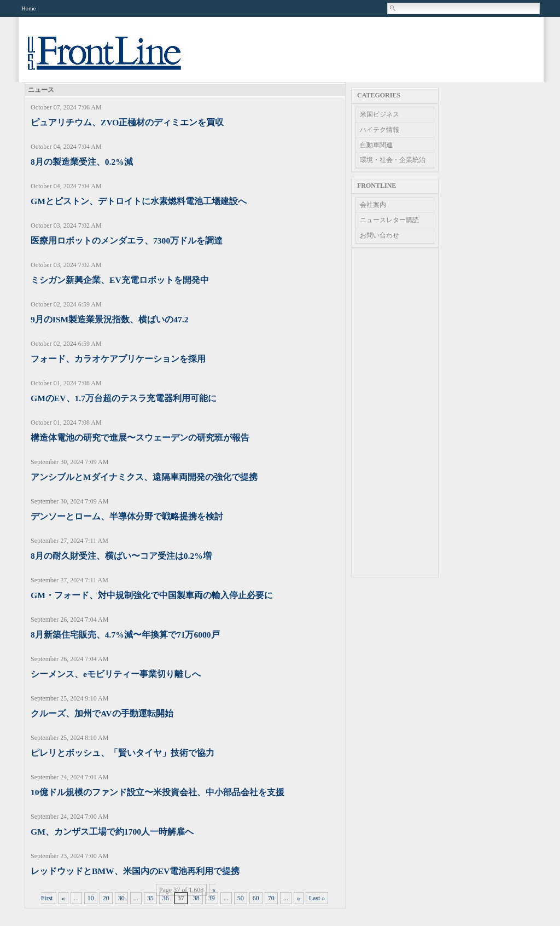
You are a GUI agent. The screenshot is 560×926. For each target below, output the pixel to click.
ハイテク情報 (380, 130)
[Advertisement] (395, 413)
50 (241, 898)
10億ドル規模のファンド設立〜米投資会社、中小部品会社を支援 (157, 792)
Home (28, 8)
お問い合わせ (380, 235)
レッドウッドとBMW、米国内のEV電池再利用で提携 (135, 871)
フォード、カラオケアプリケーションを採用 (118, 359)
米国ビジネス (380, 114)
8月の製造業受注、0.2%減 (82, 162)
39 (212, 898)
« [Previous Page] (63, 898)
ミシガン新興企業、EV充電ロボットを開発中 (120, 280)
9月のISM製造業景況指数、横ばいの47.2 (110, 319)
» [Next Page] (299, 898)
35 (150, 898)
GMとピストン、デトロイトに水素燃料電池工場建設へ (139, 201)
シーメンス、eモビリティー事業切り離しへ (116, 674)
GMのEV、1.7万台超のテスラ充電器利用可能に (124, 398)
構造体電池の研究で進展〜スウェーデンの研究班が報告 (140, 438)
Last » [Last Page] (317, 898)
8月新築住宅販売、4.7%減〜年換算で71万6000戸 (125, 635)
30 (121, 898)
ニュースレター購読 (389, 220)
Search (393, 8)
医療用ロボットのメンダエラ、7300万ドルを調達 (127, 241)
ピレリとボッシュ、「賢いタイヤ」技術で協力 (122, 753)
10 (91, 898)
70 (271, 898)
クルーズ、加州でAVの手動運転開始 (102, 713)
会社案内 (373, 205)
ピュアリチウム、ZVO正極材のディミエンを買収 (127, 122)
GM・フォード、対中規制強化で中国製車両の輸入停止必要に (152, 595)
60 (256, 898)
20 (106, 898)
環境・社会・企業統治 (393, 160)
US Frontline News (115, 59)
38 (196, 898)
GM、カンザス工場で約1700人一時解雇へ (112, 832)
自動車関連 (376, 145)
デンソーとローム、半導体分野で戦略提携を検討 (127, 516)
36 (166, 898)
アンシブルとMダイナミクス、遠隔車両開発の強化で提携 (144, 477)
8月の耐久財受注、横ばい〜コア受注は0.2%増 (121, 556)
